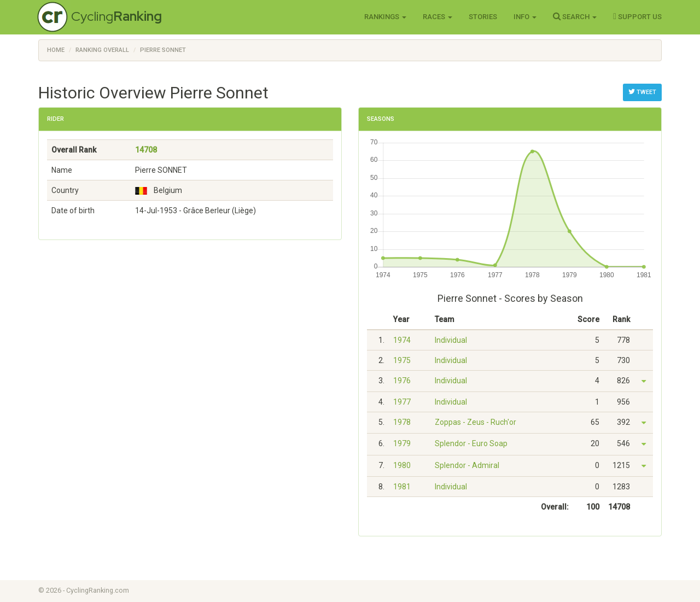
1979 (402, 443)
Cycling (116, 16)
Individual (451, 340)
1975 (402, 360)
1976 (402, 381)
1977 (402, 402)
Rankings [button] (385, 17)
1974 (402, 340)
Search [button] (575, 16)
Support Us (637, 16)
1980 (402, 465)
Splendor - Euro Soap (471, 443)
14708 (146, 150)
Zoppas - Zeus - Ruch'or (476, 422)
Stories (483, 17)
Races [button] (437, 17)
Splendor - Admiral (467, 465)
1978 (402, 422)
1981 (402, 487)
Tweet (642, 92)
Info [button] (525, 17)
